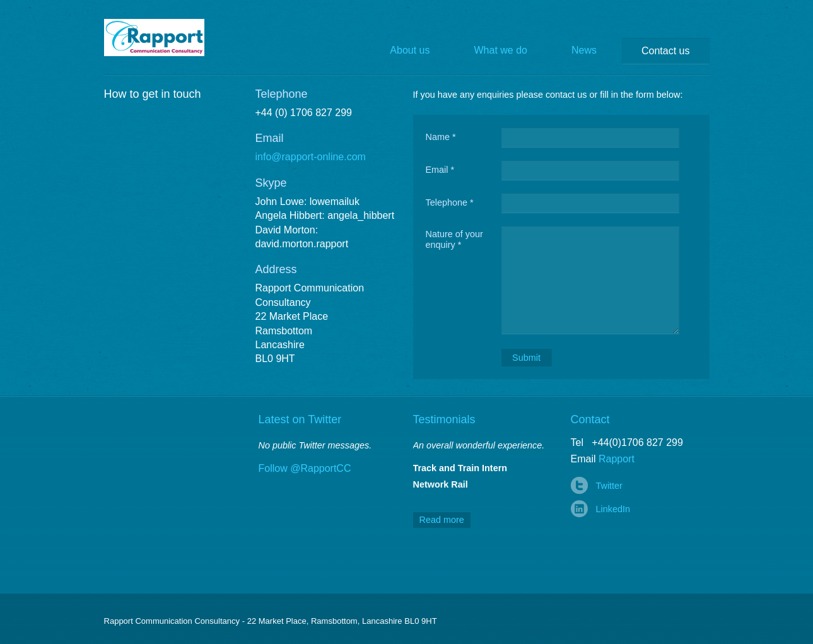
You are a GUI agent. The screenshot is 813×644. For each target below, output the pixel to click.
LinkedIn (613, 509)
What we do (501, 50)
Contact (590, 419)
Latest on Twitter (300, 419)
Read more (442, 520)
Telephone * (450, 202)
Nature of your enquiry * (454, 239)
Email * (440, 170)
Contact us (665, 51)
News (584, 50)
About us (410, 50)
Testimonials (444, 419)
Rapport (163, 38)
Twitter (609, 486)
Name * (441, 137)
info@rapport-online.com (311, 157)
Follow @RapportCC (305, 468)
